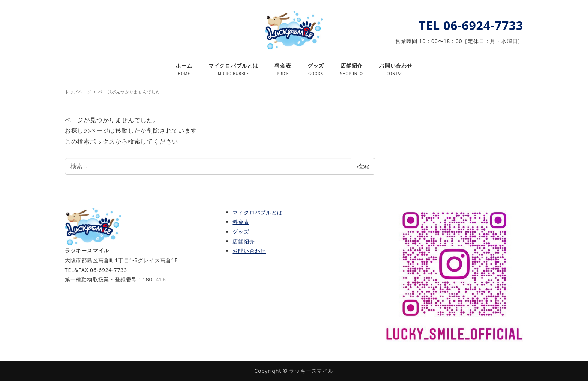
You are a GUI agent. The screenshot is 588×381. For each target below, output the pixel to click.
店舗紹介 (244, 241)
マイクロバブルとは (257, 212)
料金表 (241, 222)
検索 (363, 166)
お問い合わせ (249, 251)
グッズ (241, 232)
